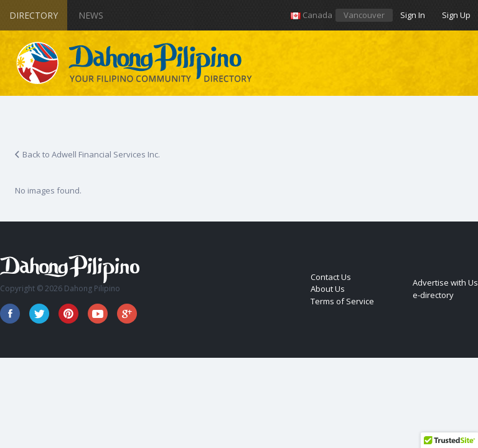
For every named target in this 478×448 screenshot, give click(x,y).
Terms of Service (342, 301)
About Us (328, 289)
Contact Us (331, 277)
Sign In (413, 15)
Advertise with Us (445, 282)
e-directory (433, 295)
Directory (34, 15)
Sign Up (456, 15)
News (91, 15)
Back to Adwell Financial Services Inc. (91, 154)
